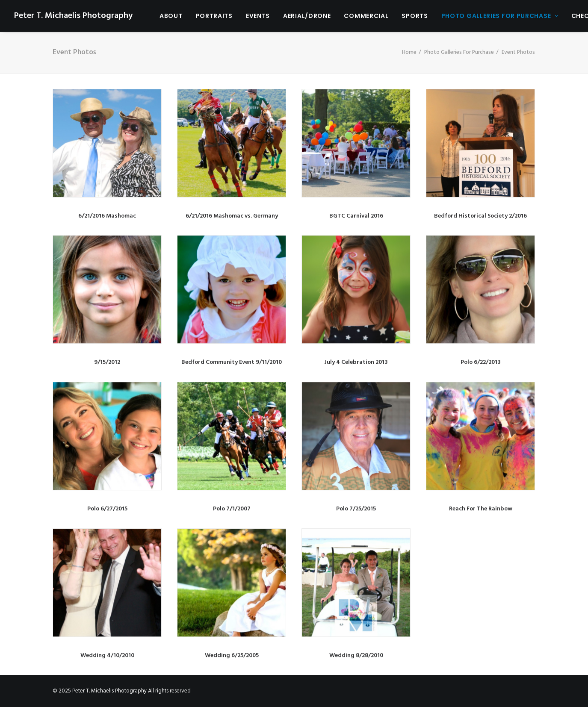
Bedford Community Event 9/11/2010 (232, 362)
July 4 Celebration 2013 (356, 362)
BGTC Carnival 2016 (356, 216)
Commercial (366, 16)
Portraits (214, 16)
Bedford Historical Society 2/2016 (480, 216)
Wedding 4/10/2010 (107, 655)
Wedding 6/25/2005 (232, 655)
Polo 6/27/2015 (107, 509)
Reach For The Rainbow (481, 509)
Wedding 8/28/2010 (356, 655)
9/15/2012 (107, 362)
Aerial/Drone (307, 16)
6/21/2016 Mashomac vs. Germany (232, 216)
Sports (415, 16)
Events (258, 16)
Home (409, 52)
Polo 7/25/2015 (356, 509)
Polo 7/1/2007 (232, 509)
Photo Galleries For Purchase (500, 16)
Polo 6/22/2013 (481, 362)
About (171, 16)
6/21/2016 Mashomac (107, 216)
